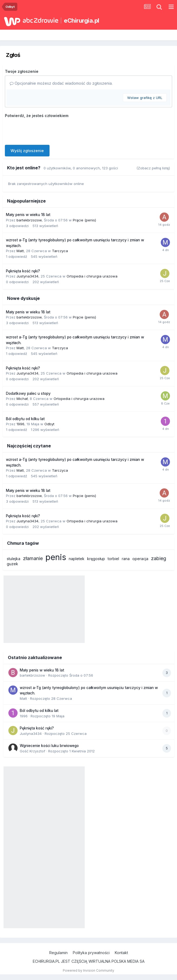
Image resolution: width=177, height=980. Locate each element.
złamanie (33, 558)
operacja (140, 559)
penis (56, 557)
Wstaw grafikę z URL (145, 98)
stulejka (14, 559)
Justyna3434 (27, 276)
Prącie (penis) (84, 220)
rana (126, 559)
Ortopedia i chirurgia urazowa (92, 276)
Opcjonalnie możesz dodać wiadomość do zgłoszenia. (61, 83)
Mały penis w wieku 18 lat (28, 215)
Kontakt (121, 953)
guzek (12, 564)
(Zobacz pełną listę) (153, 168)
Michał (22, 399)
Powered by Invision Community (88, 970)
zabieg (159, 558)
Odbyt (49, 424)
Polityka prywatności (91, 953)
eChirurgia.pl (82, 20)
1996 (20, 424)
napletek (77, 559)
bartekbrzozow (29, 220)
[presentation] (46, 130)
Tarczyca (60, 251)
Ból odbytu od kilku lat (25, 419)
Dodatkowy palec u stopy (28, 393)
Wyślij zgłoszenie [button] (27, 151)
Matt (20, 251)
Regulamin (58, 953)
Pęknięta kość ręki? (23, 271)
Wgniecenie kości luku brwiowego (49, 746)
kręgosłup (96, 559)
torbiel (113, 559)
